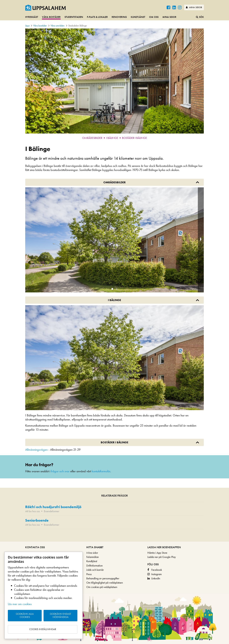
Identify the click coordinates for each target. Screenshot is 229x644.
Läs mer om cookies (20, 604)
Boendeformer (52, 511)
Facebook (157, 570)
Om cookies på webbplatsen (102, 587)
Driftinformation (94, 565)
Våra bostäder (51, 17)
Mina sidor (194, 7)
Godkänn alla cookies (25, 616)
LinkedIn (156, 578)
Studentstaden (74, 17)
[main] (114, 285)
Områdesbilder (92, 138)
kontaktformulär (101, 471)
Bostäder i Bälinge (134, 138)
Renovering (119, 17)
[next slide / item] (201, 240)
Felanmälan (92, 557)
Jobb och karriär (95, 570)
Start (27, 26)
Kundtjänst (138, 17)
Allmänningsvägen (36, 450)
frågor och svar (60, 471)
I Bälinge (112, 138)
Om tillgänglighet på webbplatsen (105, 583)
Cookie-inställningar (43, 629)
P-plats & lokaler (97, 17)
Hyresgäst (32, 17)
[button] (112, 289)
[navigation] (114, 17)
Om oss (154, 17)
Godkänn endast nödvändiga (60, 616)
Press (89, 574)
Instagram (156, 574)
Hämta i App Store (157, 553)
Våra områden (58, 26)
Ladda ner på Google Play (162, 557)
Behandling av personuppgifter (103, 578)
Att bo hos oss (33, 511)
